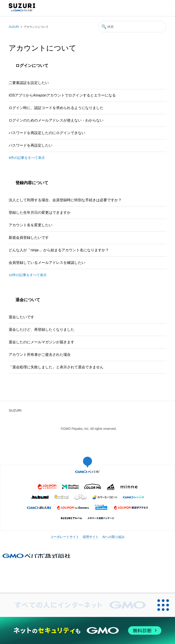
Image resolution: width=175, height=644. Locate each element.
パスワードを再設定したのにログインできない (47, 133)
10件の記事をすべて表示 (28, 275)
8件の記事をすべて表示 (27, 158)
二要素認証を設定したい (29, 83)
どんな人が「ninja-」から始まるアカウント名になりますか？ (59, 250)
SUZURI (14, 27)
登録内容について (32, 183)
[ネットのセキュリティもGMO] (87, 630)
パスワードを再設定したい (31, 145)
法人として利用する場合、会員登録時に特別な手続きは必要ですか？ (65, 200)
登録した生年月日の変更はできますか (40, 213)
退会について (28, 300)
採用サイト (91, 537)
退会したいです (21, 317)
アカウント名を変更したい (31, 225)
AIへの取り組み (113, 537)
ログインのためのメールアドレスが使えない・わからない (56, 120)
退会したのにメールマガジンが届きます (41, 342)
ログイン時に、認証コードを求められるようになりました (56, 108)
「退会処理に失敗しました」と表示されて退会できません (56, 367)
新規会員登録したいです (29, 238)
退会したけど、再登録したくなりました (41, 330)
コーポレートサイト (65, 537)
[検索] (132, 27)
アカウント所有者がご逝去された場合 (40, 355)
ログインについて (32, 66)
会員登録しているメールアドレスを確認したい (47, 263)
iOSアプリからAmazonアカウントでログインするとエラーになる (62, 95)
